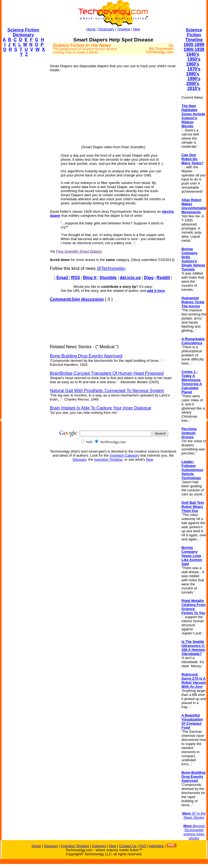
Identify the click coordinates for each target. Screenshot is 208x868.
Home (91, 29)
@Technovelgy (111, 268)
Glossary (79, 459)
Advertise (156, 846)
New (136, 29)
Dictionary (106, 29)
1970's (194, 69)
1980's (193, 74)
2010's (194, 88)
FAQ (143, 846)
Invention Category (124, 455)
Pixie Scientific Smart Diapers (79, 251)
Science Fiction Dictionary (23, 32)
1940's (193, 54)
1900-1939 (194, 49)
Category (99, 846)
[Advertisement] (23, 143)
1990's (194, 79)
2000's (193, 84)
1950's (194, 59)
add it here (156, 291)
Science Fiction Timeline (194, 35)
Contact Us (128, 846)
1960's (193, 64)
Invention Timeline (108, 459)
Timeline (124, 29)
